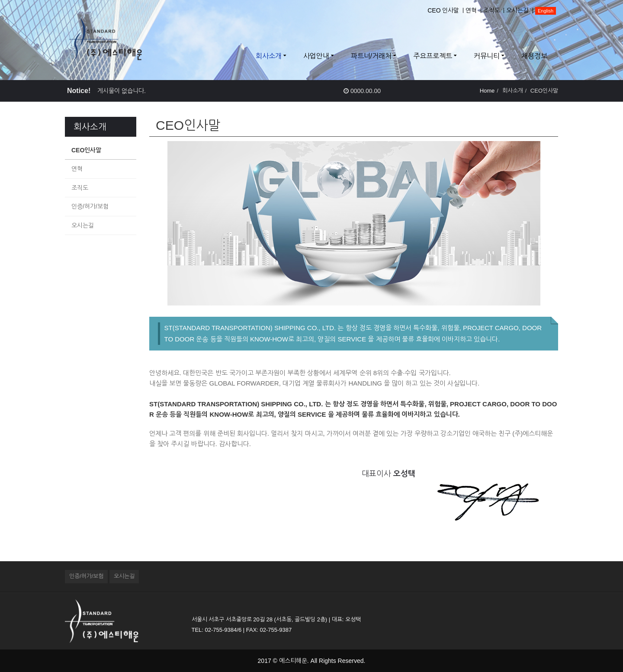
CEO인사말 (86, 150)
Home (487, 91)
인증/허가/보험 (90, 206)
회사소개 (269, 56)
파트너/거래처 (371, 56)
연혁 (471, 10)
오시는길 (517, 10)
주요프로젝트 (433, 56)
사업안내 (316, 56)
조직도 (492, 10)
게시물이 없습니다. (122, 91)
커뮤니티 (487, 56)
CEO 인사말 (443, 10)
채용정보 (534, 56)
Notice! (79, 91)
